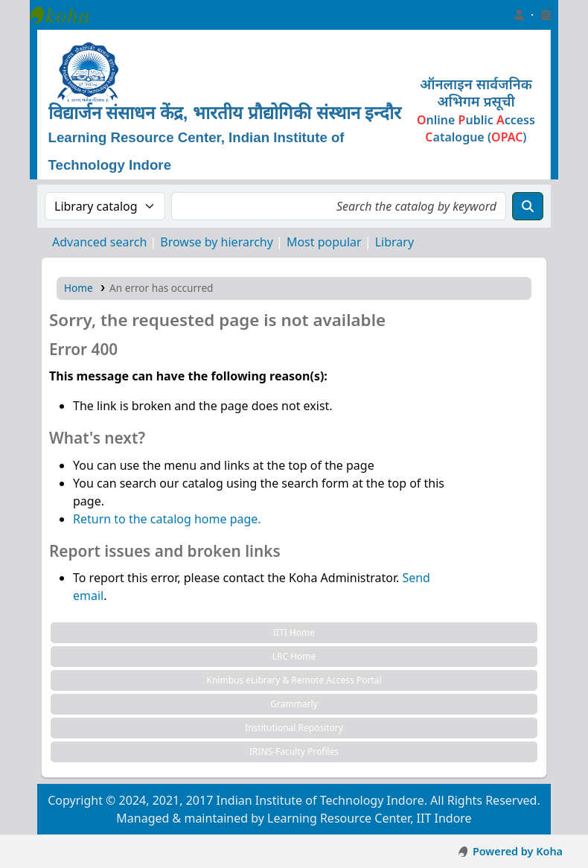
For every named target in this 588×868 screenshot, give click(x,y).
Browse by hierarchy (217, 242)
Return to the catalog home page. (167, 519)
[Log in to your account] (519, 15)
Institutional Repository (294, 728)
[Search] (528, 206)
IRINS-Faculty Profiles (294, 751)
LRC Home (294, 656)
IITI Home (294, 632)
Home (79, 288)
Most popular (324, 242)
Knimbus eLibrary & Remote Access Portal (294, 680)
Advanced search (99, 242)
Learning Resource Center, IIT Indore (67, 15)
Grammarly (294, 704)
